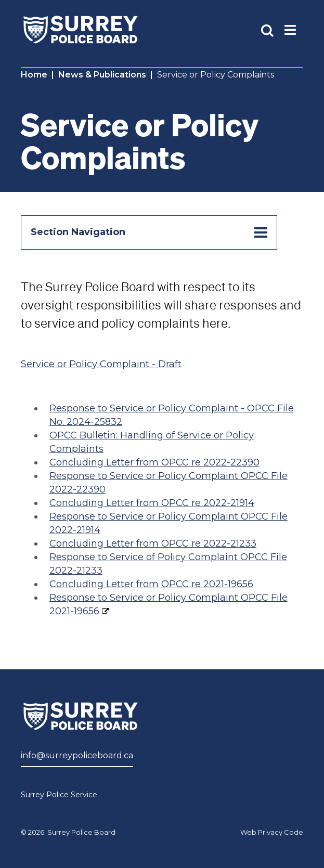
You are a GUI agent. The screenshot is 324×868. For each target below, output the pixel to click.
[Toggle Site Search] (267, 30)
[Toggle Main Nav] (290, 29)
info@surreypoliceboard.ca (77, 755)
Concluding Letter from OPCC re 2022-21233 (153, 543)
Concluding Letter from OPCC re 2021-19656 (151, 584)
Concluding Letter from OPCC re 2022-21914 (152, 503)
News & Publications (102, 75)
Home (34, 75)
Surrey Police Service (59, 795)
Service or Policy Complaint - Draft (101, 364)
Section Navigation (149, 232)
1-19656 (83, 611)
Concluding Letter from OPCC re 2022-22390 (154, 462)
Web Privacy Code (272, 832)
